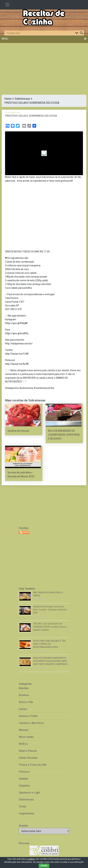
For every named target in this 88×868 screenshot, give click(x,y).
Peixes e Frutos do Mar (33, 765)
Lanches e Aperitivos (31, 723)
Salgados (24, 786)
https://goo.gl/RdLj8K (16, 323)
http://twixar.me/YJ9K (17, 354)
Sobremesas (22, 99)
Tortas (22, 806)
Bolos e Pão (26, 702)
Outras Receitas (28, 758)
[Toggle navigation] (7, 5)
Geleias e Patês (28, 716)
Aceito (44, 866)
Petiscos (24, 772)
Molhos (23, 744)
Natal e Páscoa (28, 751)
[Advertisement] (44, 67)
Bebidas (24, 688)
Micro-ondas (26, 737)
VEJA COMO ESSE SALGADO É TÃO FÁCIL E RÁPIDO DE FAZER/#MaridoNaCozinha (49, 644)
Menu (5, 39)
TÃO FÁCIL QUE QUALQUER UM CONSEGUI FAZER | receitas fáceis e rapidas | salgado (50, 627)
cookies (31, 859)
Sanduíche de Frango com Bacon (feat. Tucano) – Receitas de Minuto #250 (50, 610)
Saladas (23, 779)
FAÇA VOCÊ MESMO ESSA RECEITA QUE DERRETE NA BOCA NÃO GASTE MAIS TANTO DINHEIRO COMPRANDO (50, 661)
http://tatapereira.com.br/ (19, 344)
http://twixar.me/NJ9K (17, 364)
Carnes (23, 709)
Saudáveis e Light (29, 793)
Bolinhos (24, 695)
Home (8, 99)
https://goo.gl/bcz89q (17, 333)
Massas (24, 730)
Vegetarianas (27, 813)
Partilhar (24, 528)
